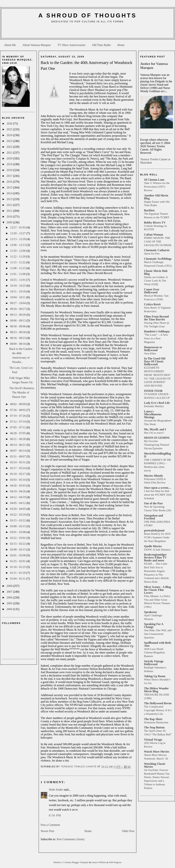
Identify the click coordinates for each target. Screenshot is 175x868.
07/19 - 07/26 (18, 416)
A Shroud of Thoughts (87, 15)
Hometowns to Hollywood (153, 349)
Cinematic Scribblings (158, 259)
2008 (10, 586)
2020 (10, 158)
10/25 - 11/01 (18, 280)
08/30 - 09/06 (18, 326)
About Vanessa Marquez (37, 45)
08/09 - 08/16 (18, 344)
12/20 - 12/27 (18, 233)
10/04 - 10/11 (18, 297)
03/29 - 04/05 (18, 509)
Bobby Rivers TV (155, 223)
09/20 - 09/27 (18, 309)
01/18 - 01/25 (18, 567)
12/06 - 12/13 (18, 245)
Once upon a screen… (158, 488)
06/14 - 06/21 (18, 445)
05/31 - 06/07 (18, 456)
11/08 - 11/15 (18, 268)
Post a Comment (50, 825)
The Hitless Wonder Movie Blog (156, 690)
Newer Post (47, 831)
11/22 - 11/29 (18, 257)
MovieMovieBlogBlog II (157, 455)
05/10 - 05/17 (18, 474)
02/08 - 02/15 (18, 549)
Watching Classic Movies (155, 765)
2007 (10, 592)
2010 (10, 217)
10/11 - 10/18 (18, 291)
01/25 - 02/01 (18, 561)
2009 (10, 222)
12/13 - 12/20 (18, 239)
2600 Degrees (115, 862)
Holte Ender (56, 790)
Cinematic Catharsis (157, 250)
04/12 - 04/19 (18, 497)
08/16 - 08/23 (18, 338)
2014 (10, 193)
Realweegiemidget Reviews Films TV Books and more (155, 557)
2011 (10, 211)
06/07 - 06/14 (18, 451)
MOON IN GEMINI (157, 438)
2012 (10, 205)
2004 (10, 609)
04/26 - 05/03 (18, 486)
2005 (10, 603)
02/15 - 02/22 (18, 544)
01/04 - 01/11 (18, 579)
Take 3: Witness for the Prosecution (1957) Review (157, 187)
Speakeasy (150, 612)
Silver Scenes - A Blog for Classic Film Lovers (157, 590)
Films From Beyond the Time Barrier (156, 318)
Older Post (128, 831)
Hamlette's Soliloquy (157, 331)
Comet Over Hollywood (152, 291)
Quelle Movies (153, 546)
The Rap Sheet (153, 719)
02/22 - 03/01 (18, 538)
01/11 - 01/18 (18, 573)
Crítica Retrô (152, 304)
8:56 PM (55, 815)
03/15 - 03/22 (18, 520)
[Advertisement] (87, 32)
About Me (10, 45)
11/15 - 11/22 (18, 262)
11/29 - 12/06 (18, 251)
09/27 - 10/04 (18, 303)
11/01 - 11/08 (18, 274)
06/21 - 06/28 (18, 439)
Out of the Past (153, 503)
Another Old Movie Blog (156, 197)
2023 (10, 141)
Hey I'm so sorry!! (154, 433)
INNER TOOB (153, 391)
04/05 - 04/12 (18, 503)
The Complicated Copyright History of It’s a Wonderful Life (158, 710)
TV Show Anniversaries (71, 45)
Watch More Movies (157, 752)
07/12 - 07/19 (18, 422)
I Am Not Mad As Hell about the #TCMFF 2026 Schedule (158, 495)
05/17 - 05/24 (18, 468)
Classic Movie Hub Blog (156, 272)
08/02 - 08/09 (18, 404)
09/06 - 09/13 (18, 321)
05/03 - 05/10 (18, 480)
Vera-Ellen (150, 353)
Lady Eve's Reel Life (157, 403)
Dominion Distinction (156, 722)
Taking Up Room (155, 676)
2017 (10, 176)
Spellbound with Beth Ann (157, 644)
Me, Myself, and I (155, 429)
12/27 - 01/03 (18, 227)
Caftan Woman (153, 235)
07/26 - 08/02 (18, 410)
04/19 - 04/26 (18, 491)
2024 (10, 135)
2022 (10, 147)
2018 (10, 170)
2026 (10, 123)
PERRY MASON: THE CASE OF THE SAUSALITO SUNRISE (158, 241)
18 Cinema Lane (154, 180)
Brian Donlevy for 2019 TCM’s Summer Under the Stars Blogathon (157, 537)
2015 (10, 187)
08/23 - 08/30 (18, 332)
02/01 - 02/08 (18, 555)
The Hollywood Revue (158, 703)
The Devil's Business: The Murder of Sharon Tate (22, 392)
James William (99, 862)
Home (121, 45)
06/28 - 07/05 (18, 433)
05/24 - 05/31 (18, 462)
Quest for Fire (152, 253)
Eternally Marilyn (154, 406)
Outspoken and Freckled (154, 517)
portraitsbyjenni (154, 530)
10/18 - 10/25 (18, 286)
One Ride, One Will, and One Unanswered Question (158, 634)
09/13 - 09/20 (18, 315)
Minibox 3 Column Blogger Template (71, 862)
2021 (10, 153)
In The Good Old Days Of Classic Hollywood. (155, 361)
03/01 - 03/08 (18, 532)
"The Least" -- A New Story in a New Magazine (156, 338)
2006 (10, 597)
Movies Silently (153, 476)
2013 (10, 199)
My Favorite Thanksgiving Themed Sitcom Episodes (156, 445)
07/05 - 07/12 (18, 427)
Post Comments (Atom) (71, 839)
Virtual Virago (153, 740)
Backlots (149, 210)
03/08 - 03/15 (18, 526)
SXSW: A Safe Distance (157, 549)
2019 (10, 164)
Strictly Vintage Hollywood (154, 663)
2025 (10, 129)
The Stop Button (154, 727)
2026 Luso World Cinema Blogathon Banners (154, 653)
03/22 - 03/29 (18, 515)
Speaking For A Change (154, 625)
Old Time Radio (101, 45)
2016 (10, 182)
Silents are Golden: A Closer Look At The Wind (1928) (156, 281)
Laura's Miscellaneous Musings (153, 414)
